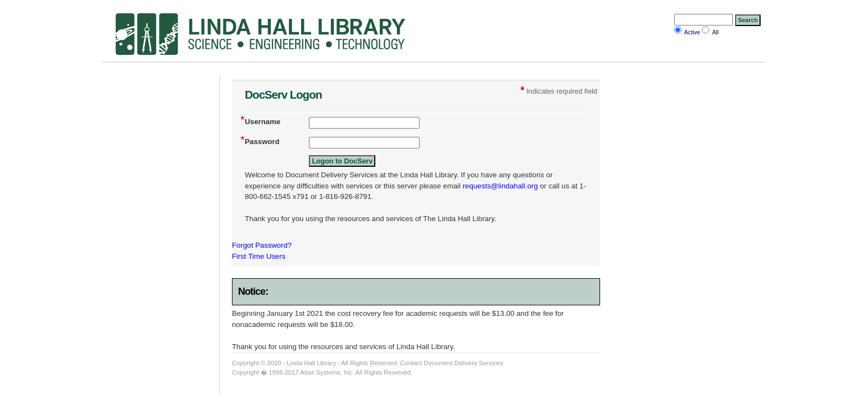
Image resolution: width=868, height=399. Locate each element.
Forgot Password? (262, 245)
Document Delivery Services (463, 363)
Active (692, 32)
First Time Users (259, 256)
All (715, 32)
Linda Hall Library (311, 363)
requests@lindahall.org (500, 186)
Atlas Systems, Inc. (327, 372)
